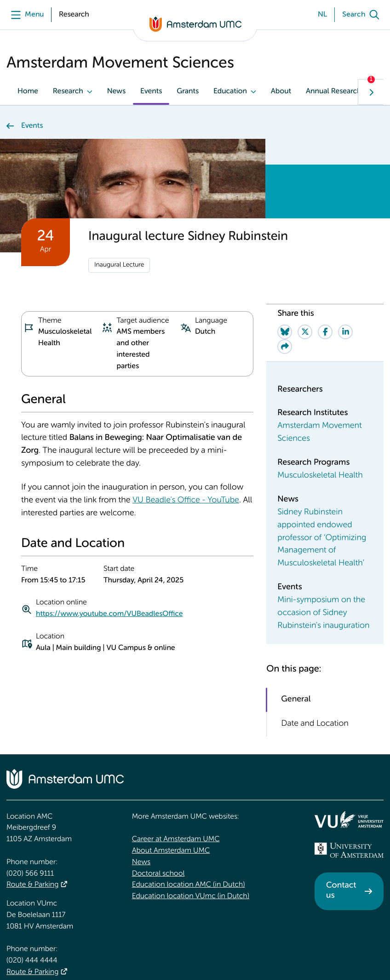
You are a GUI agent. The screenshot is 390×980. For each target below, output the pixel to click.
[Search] (363, 15)
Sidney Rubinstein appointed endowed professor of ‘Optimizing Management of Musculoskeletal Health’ (322, 458)
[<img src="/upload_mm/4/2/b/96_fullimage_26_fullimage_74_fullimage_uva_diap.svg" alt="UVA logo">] (349, 789)
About (281, 91)
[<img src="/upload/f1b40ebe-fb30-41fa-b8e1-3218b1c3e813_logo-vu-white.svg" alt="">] (349, 758)
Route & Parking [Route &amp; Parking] (32, 823)
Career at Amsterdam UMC (176, 778)
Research (68, 91)
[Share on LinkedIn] (345, 252)
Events (151, 91)
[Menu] (25, 15)
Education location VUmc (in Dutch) (191, 835)
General (296, 620)
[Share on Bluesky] (285, 252)
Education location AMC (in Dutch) (189, 823)
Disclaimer (337, 951)
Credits (373, 951)
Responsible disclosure (91, 956)
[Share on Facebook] (325, 252)
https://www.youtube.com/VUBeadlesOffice (109, 535)
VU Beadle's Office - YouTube (186, 421)
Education (230, 91)
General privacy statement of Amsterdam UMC (182, 956)
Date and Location (315, 644)
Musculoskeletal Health (320, 396)
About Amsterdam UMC (171, 789)
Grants (188, 91)
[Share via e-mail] (285, 267)
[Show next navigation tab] (371, 92)
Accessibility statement (24, 956)
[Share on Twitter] (305, 252)
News (116, 91)
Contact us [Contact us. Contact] (341, 829)
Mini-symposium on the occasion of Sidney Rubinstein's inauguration (323, 534)
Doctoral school (158, 812)
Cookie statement (281, 956)
